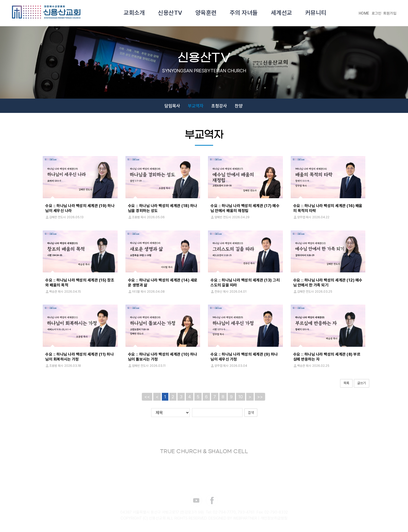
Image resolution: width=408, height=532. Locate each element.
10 (241, 397)
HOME (364, 13)
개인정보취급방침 (274, 518)
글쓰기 (362, 383)
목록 (346, 383)
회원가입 (390, 13)
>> (260, 397)
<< (147, 397)
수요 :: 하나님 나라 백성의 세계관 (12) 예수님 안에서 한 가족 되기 (328, 283)
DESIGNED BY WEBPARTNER (233, 518)
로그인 (377, 13)
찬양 (239, 106)
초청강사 (219, 106)
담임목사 (172, 106)
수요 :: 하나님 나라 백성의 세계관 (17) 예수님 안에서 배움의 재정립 (245, 208)
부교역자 (196, 106)
